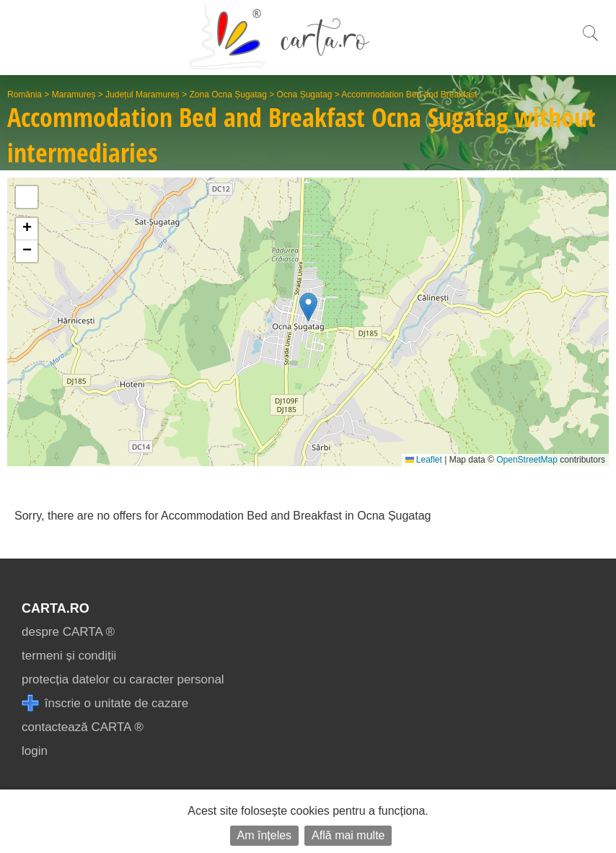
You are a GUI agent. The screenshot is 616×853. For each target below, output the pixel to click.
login (35, 751)
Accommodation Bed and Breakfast (409, 95)
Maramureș (74, 95)
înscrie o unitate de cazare (105, 703)
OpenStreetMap (527, 460)
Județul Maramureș (142, 95)
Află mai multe (348, 835)
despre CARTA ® (68, 632)
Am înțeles (265, 835)
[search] (590, 41)
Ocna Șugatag (305, 95)
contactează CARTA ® (83, 727)
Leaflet (424, 460)
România (25, 95)
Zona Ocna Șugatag (228, 95)
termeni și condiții (69, 656)
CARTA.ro (56, 608)
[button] (308, 307)
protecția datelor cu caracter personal (123, 679)
